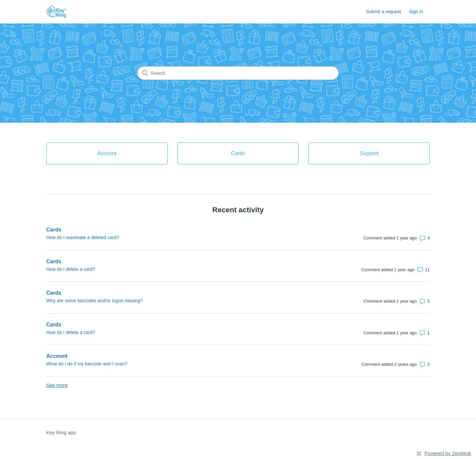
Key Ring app (61, 432)
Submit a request (383, 12)
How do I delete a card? (71, 269)
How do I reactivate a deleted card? (83, 237)
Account (57, 356)
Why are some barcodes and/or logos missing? (95, 301)
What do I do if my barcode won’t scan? (87, 364)
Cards (54, 230)
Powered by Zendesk (448, 453)
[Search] (238, 73)
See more (57, 385)
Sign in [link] (416, 12)
